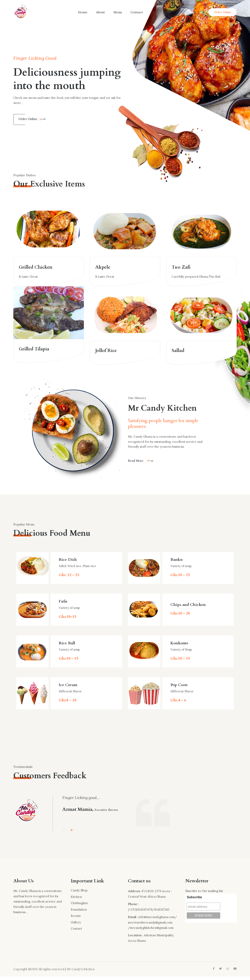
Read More (141, 464)
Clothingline (79, 907)
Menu (118, 12)
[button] (64, 833)
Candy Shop (79, 894)
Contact (137, 12)
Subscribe (194, 901)
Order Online (223, 12)
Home (83, 12)
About (100, 12)
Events (76, 919)
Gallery (76, 926)
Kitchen (76, 900)
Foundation (79, 913)
